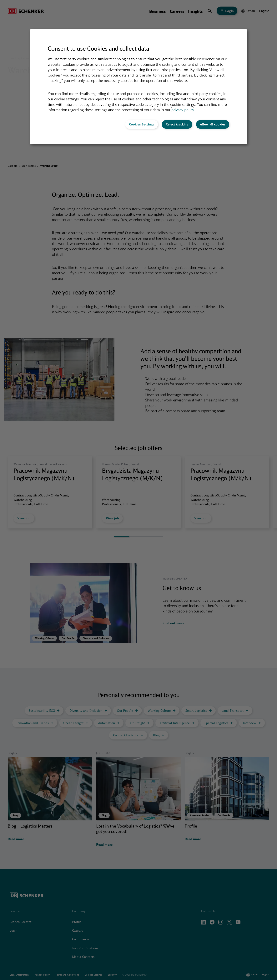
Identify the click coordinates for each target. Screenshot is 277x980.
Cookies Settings (142, 124)
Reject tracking (177, 124)
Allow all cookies (213, 124)
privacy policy (183, 110)
